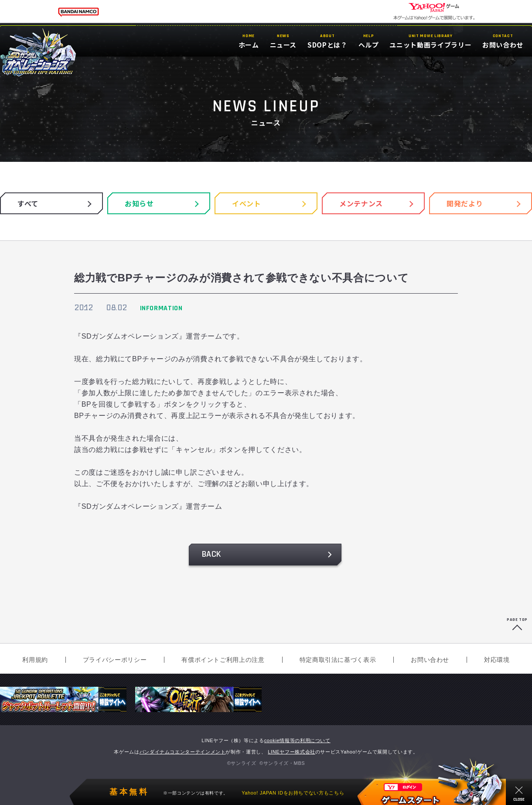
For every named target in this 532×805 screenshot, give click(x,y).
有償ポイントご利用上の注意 (223, 660)
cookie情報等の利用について (297, 740)
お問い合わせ (430, 660)
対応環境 (497, 660)
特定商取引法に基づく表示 (338, 660)
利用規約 (35, 660)
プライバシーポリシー (115, 660)
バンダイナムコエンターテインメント (183, 752)
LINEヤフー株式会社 (292, 752)
